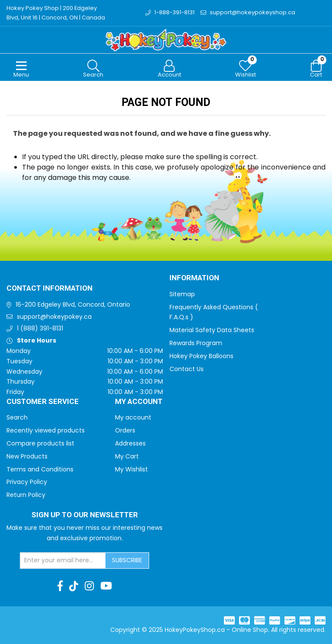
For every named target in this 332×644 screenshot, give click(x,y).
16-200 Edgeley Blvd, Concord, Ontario (73, 304)
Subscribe (127, 560)
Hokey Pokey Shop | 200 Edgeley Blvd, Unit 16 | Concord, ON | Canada (56, 13)
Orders (125, 430)
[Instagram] (89, 586)
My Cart (127, 456)
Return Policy (26, 495)
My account (133, 417)
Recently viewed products (46, 430)
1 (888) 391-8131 (40, 328)
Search (17, 417)
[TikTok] (74, 586)
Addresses (130, 443)
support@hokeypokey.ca (54, 317)
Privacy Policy (27, 482)
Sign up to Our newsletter (85, 515)
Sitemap (182, 294)
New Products (27, 456)
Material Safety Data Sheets (212, 330)
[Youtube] (106, 586)
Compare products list (40, 443)
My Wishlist (131, 469)
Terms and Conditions (40, 469)
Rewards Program (196, 343)
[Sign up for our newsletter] (63, 561)
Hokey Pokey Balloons (201, 356)
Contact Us (187, 369)
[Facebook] (60, 586)
